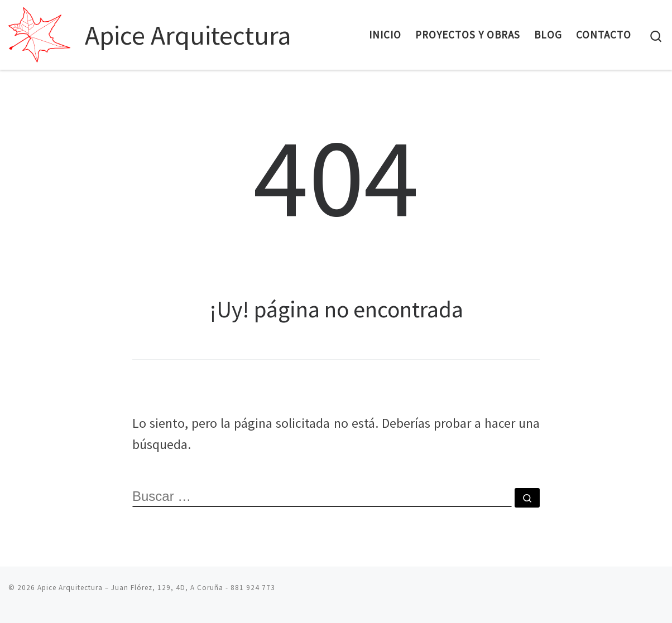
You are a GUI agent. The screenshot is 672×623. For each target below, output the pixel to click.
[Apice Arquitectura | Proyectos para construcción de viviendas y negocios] (45, 32)
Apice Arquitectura (70, 588)
